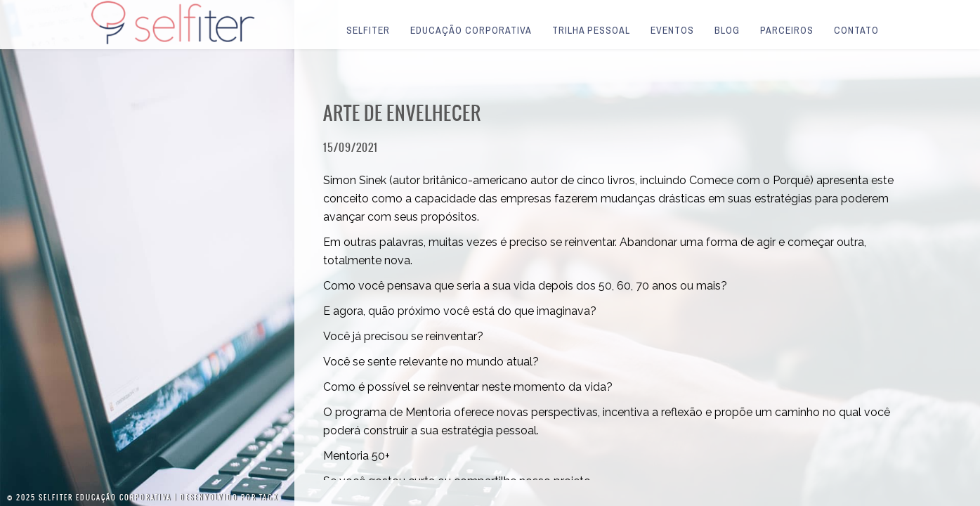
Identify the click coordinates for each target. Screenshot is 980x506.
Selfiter (368, 30)
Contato (856, 30)
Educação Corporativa (471, 30)
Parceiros (787, 30)
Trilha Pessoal (591, 30)
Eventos (672, 30)
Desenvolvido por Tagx (229, 497)
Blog (727, 30)
